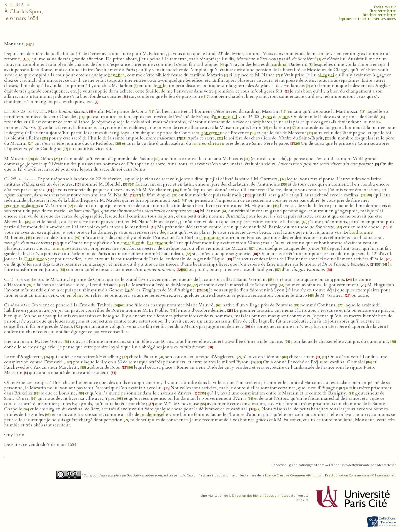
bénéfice (117, 75)
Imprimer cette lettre (380, 15)
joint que (60, 248)
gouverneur (212, 133)
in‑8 (130, 290)
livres (267, 117)
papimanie (210, 238)
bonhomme (361, 232)
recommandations (22, 206)
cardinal (280, 64)
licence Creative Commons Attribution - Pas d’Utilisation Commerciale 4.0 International (330, 475)
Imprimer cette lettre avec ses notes (367, 19)
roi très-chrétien (208, 143)
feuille (160, 86)
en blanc (75, 295)
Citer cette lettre (383, 11)
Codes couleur (385, 7)
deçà (164, 232)
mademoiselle (154, 414)
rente (284, 117)
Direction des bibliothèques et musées (261, 495)
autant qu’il (226, 117)
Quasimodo (35, 259)
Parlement (157, 243)
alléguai (326, 75)
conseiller (130, 243)
